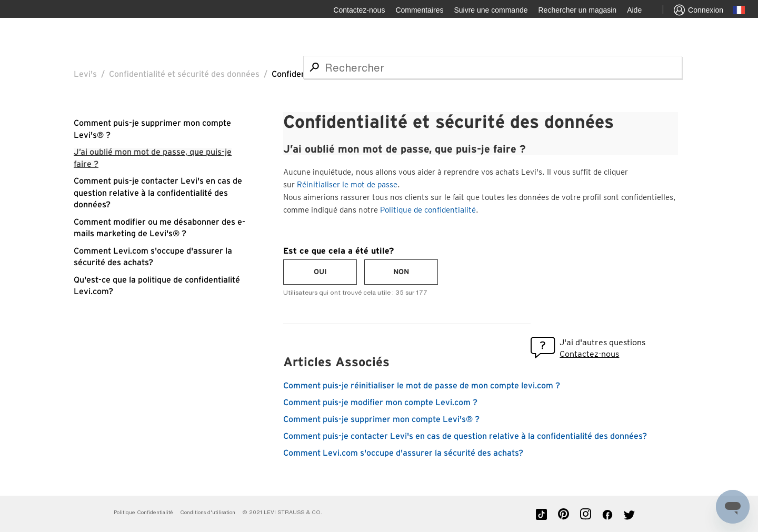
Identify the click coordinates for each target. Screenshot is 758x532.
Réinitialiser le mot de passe (347, 185)
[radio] (320, 272)
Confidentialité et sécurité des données (184, 74)
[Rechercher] (493, 67)
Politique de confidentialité (428, 210)
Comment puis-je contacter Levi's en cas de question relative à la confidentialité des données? (158, 193)
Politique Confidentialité (143, 512)
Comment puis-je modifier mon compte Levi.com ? (380, 403)
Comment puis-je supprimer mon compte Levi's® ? (381, 419)
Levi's (85, 74)
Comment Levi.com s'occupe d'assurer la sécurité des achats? (403, 453)
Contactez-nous (589, 354)
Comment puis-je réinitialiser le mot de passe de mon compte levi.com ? (422, 386)
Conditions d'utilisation (208, 512)
